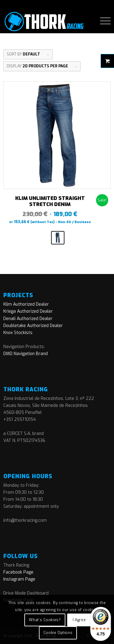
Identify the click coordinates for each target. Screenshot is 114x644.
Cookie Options (58, 633)
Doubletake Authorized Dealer (33, 326)
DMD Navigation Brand (26, 354)
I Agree (79, 620)
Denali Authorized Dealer (28, 319)
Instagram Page (19, 579)
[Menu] (102, 21)
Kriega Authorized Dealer (28, 311)
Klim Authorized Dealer (26, 304)
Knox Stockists (18, 333)
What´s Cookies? (45, 620)
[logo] (46, 21)
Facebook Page (18, 572)
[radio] (58, 238)
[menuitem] (102, 21)
